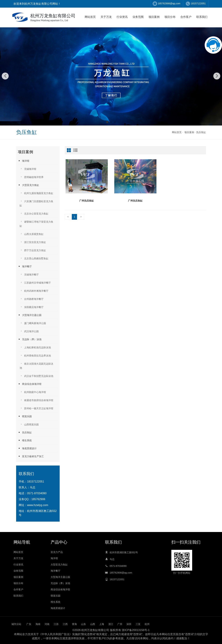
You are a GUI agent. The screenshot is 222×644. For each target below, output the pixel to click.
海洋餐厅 (25, 266)
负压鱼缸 (201, 132)
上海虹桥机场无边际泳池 (35, 347)
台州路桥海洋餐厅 (32, 299)
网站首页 (90, 17)
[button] (107, 122)
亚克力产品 (57, 552)
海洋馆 (24, 161)
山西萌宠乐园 (29, 424)
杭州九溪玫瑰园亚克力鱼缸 (36, 193)
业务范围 (138, 17)
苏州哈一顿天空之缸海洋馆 (36, 408)
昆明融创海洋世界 (32, 177)
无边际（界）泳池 (30, 339)
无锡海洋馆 (28, 169)
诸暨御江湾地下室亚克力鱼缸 (36, 224)
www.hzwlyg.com (38, 505)
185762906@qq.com (169, 3)
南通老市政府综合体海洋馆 (36, 400)
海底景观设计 (27, 448)
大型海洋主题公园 (30, 315)
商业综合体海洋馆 (30, 384)
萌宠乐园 (25, 416)
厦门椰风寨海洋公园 (33, 323)
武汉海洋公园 (29, 331)
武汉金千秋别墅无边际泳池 (36, 376)
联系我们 (202, 17)
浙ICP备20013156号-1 (136, 630)
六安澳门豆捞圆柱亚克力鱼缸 (36, 203)
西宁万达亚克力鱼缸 (33, 250)
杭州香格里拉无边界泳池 (35, 355)
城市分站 (16, 624)
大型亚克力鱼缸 (28, 185)
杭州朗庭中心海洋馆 (33, 392)
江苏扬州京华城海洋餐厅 (35, 282)
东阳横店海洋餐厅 (32, 307)
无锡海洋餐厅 (29, 274)
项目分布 (170, 17)
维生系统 (25, 440)
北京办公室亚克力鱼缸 (34, 213)
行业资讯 (122, 17)
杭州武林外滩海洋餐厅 (34, 291)
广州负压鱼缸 (87, 201)
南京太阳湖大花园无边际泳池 (36, 366)
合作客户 (186, 17)
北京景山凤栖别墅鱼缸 (34, 258)
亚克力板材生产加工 (31, 456)
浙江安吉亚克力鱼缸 (33, 242)
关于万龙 (106, 17)
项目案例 (154, 17)
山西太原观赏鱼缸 (32, 234)
